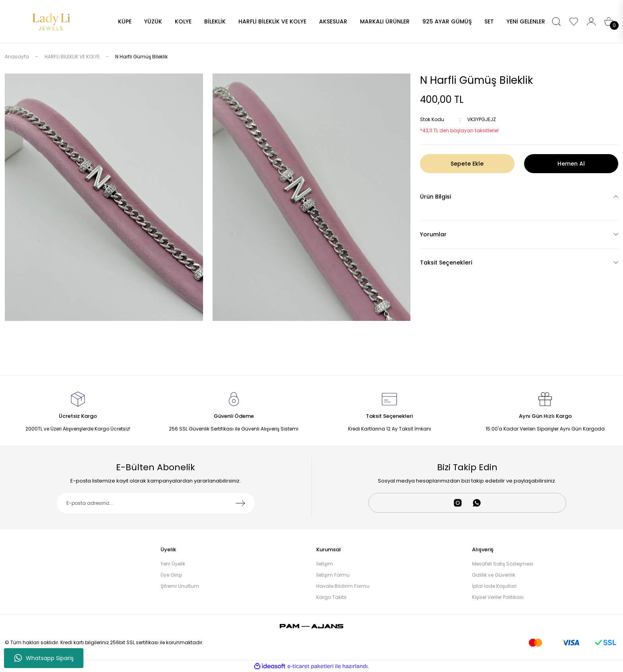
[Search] (556, 21)
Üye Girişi (171, 575)
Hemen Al (571, 164)
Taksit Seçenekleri (446, 263)
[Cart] (609, 21)
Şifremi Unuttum (180, 586)
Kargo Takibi (331, 597)
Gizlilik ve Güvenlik (494, 575)
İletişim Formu (333, 575)
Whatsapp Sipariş (44, 658)
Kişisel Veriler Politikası (498, 597)
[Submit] (240, 503)
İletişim (325, 564)
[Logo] (52, 21)
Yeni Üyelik (173, 564)
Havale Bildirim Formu (343, 586)
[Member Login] (591, 21)
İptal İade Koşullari (494, 586)
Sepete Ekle (467, 164)
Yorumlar (433, 234)
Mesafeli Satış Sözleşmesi (503, 564)
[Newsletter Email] (156, 503)
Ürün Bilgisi (435, 197)
